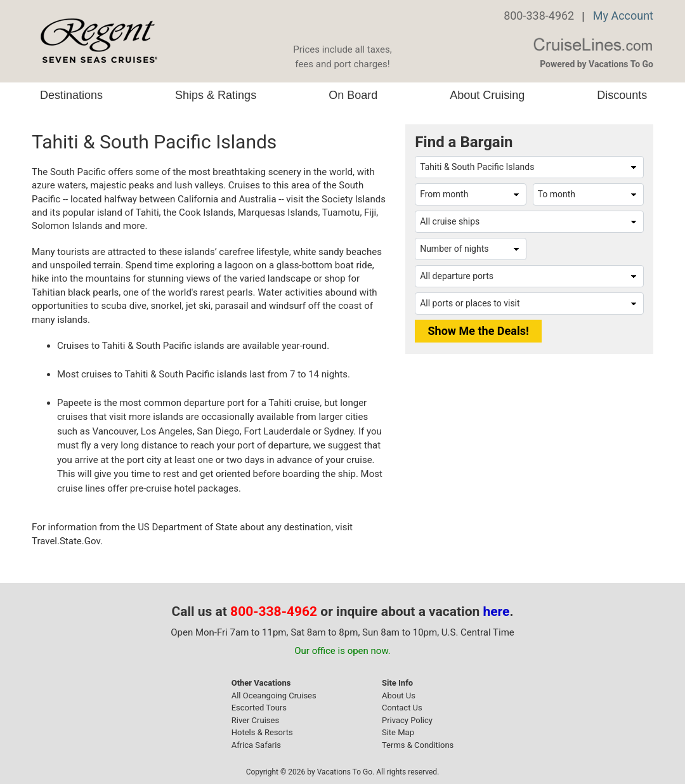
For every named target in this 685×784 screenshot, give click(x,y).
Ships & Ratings (216, 95)
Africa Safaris (256, 745)
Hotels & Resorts (262, 732)
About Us (399, 696)
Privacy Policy (407, 720)
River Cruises (255, 720)
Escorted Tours (259, 708)
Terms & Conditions (418, 745)
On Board (353, 95)
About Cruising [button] (487, 95)
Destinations (71, 95)
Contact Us (402, 708)
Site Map (398, 732)
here (497, 611)
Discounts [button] (622, 95)
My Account (623, 16)
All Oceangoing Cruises (274, 696)
